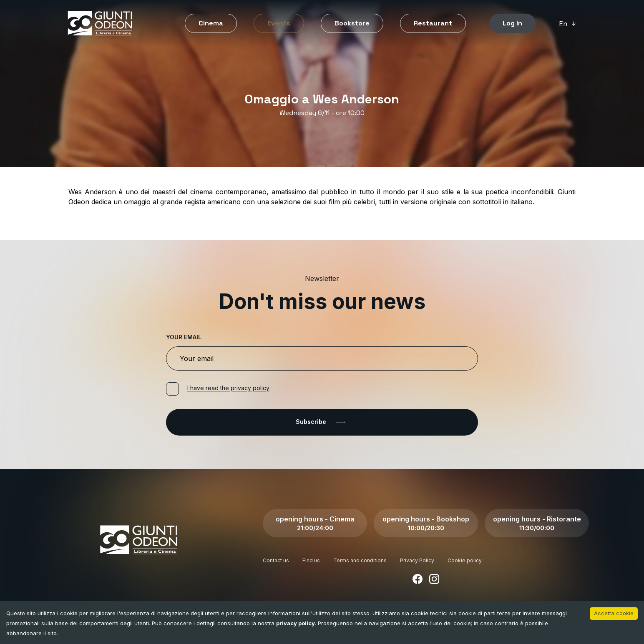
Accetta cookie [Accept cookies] (614, 613)
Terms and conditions (360, 560)
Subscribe (322, 422)
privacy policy (296, 623)
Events (279, 23)
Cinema (211, 23)
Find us (311, 560)
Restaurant (433, 23)
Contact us (276, 560)
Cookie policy (465, 560)
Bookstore (352, 23)
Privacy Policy (417, 560)
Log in (512, 23)
